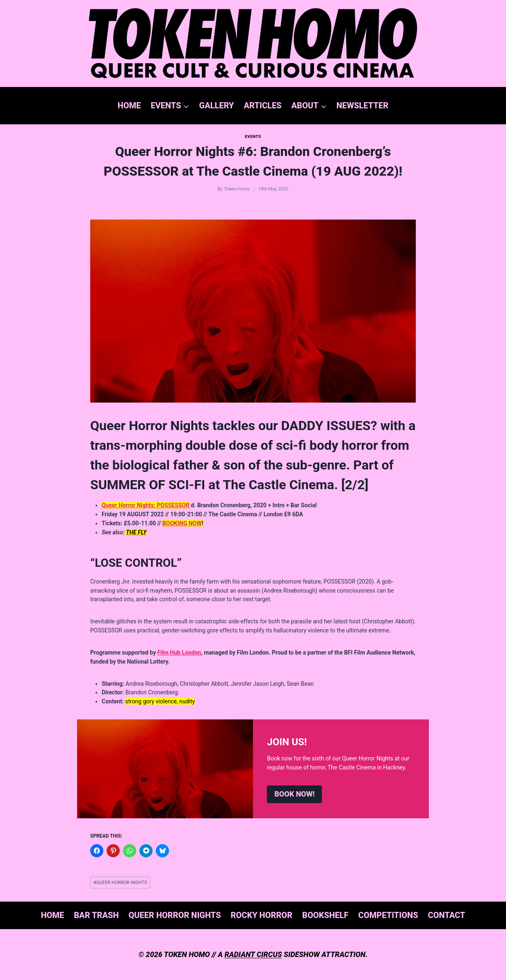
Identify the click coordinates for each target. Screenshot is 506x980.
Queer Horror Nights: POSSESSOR (146, 505)
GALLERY (217, 105)
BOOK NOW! (294, 794)
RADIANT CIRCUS (253, 954)
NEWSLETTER (362, 105)
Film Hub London (179, 653)
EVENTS (253, 136)
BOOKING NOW (182, 523)
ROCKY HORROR (262, 915)
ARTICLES (263, 105)
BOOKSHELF (325, 915)
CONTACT (447, 915)
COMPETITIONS (388, 915)
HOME (129, 105)
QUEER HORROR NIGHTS (120, 883)
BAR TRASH (96, 915)
